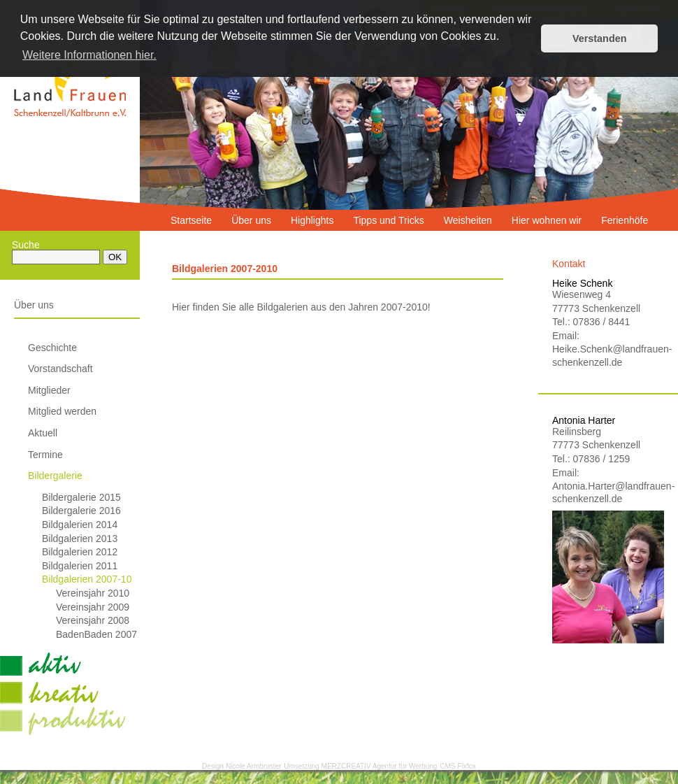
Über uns (34, 305)
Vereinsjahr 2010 (93, 593)
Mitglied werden (62, 411)
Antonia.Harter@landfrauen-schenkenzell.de (608, 492)
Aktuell (43, 433)
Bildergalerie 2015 (81, 497)
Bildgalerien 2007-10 (87, 579)
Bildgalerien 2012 (80, 552)
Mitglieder (49, 390)
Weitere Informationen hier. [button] (89, 55)
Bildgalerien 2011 (80, 566)
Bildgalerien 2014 (80, 525)
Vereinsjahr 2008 (93, 620)
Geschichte (52, 348)
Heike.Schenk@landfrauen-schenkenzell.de (608, 355)
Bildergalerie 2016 (81, 511)
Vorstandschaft (60, 369)
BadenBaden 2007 (96, 634)
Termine (45, 455)
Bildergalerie (55, 476)
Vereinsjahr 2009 (93, 607)
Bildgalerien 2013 (80, 539)
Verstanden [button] (600, 38)
